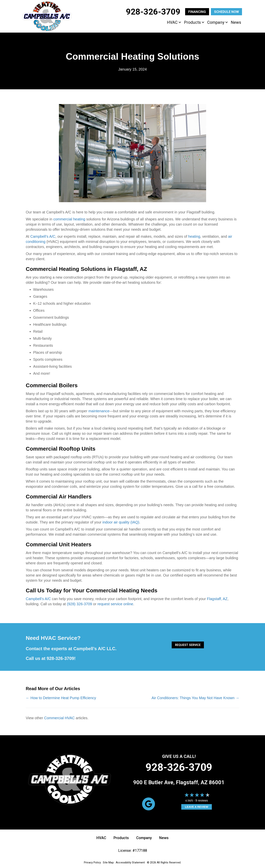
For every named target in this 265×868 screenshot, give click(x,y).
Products (192, 22)
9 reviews (202, 801)
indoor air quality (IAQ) (121, 522)
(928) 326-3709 (79, 604)
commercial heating (69, 219)
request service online (115, 604)
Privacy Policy (92, 862)
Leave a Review (197, 807)
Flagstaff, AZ (217, 599)
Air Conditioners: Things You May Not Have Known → (195, 698)
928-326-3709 (60, 658)
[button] (180, 22)
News (236, 22)
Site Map (108, 862)
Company (216, 22)
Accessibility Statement (130, 862)
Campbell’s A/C (43, 236)
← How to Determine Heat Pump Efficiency (61, 698)
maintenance (99, 411)
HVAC (172, 22)
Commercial (42, 269)
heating (194, 236)
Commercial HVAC (59, 718)
